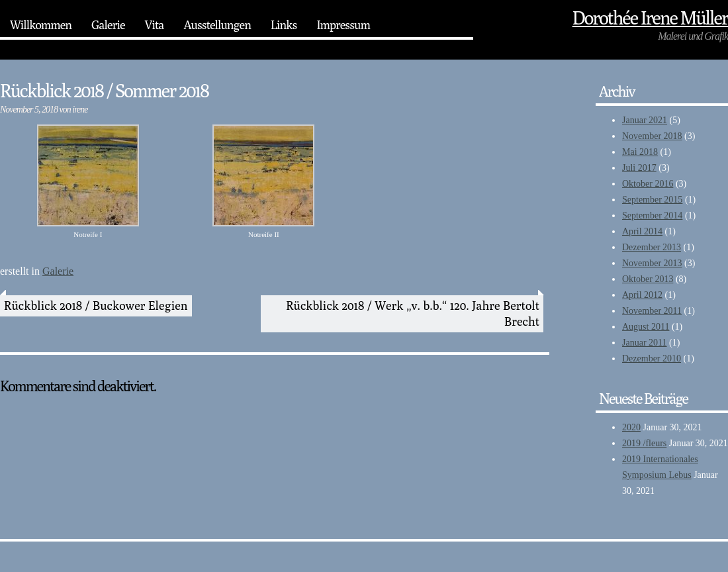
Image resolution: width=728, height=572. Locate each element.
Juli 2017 (639, 168)
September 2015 (652, 200)
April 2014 (642, 231)
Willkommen (41, 25)
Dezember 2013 (652, 247)
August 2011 (646, 327)
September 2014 (652, 215)
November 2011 (652, 311)
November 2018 (652, 136)
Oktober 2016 (648, 184)
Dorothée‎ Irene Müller (650, 18)
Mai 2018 (640, 152)
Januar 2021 (645, 120)
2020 (631, 427)
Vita (155, 25)
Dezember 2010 (652, 358)
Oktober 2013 (648, 279)
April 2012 (642, 295)
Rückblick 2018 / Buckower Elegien (96, 306)
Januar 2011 (645, 343)
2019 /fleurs (644, 443)
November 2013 (652, 263)
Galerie (108, 25)
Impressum (343, 25)
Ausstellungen (217, 25)
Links (284, 25)
